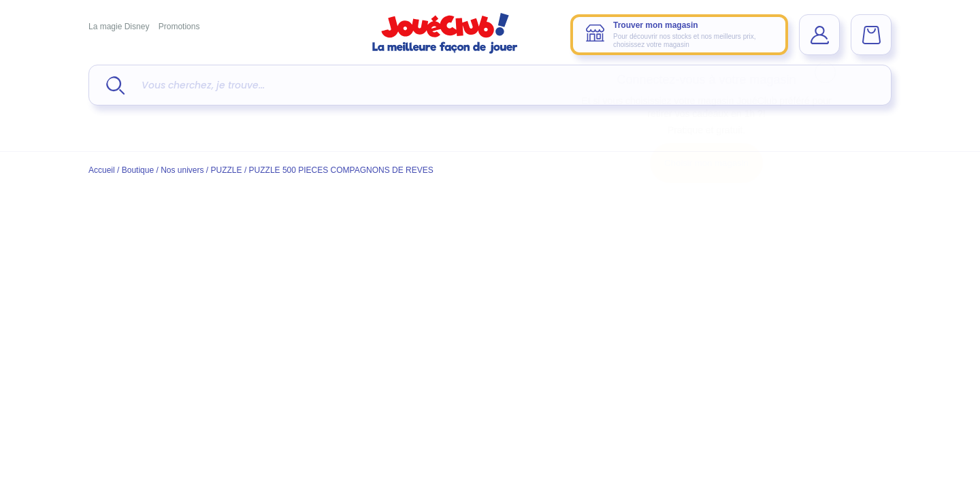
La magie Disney (119, 27)
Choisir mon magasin (706, 163)
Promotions (179, 27)
